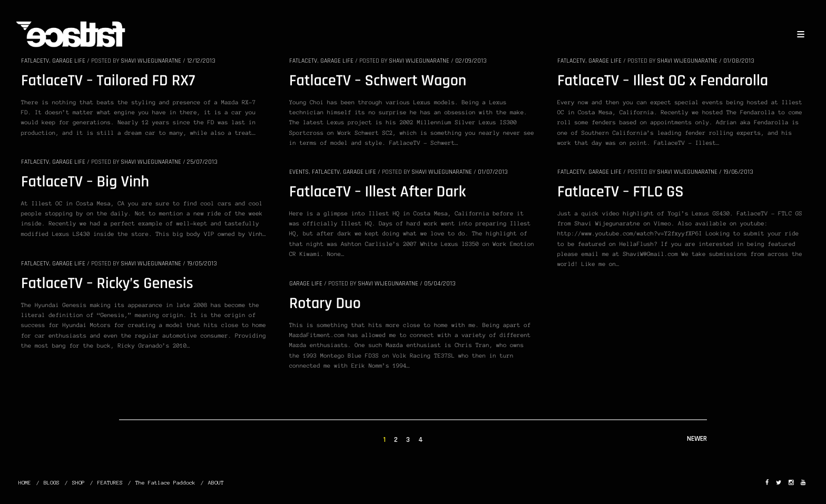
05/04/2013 (440, 284)
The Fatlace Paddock (165, 483)
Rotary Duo (325, 304)
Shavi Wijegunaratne (151, 61)
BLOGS (52, 483)
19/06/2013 (738, 172)
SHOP (78, 483)
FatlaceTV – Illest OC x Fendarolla (663, 81)
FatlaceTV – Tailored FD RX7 (108, 81)
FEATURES (110, 483)
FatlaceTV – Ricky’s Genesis (107, 284)
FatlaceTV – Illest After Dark (377, 192)
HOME (25, 483)
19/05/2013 (202, 264)
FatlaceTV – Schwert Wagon (378, 81)
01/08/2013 (739, 61)
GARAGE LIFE (69, 61)
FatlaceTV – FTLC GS (621, 192)
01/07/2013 (493, 172)
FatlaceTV (35, 61)
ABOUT (216, 483)
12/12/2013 (201, 61)
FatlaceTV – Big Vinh (85, 182)
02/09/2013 (471, 61)
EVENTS (299, 172)
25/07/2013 (202, 162)
